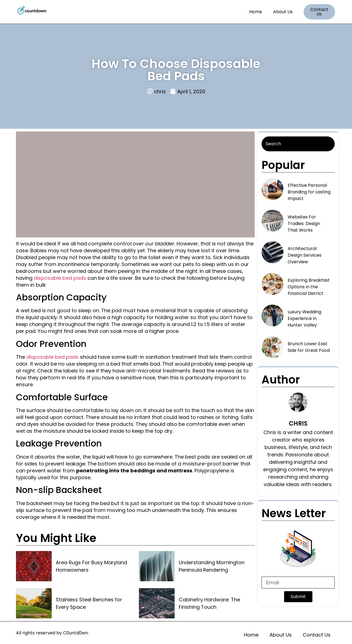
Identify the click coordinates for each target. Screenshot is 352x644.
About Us (283, 12)
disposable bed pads (60, 278)
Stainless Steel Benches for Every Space (89, 603)
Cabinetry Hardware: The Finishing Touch (209, 603)
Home (256, 12)
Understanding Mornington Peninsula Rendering (212, 566)
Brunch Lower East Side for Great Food (309, 347)
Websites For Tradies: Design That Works (304, 224)
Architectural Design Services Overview (305, 255)
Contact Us (317, 635)
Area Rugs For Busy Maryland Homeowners (91, 566)
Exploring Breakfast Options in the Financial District (309, 287)
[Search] (298, 144)
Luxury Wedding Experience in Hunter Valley (304, 318)
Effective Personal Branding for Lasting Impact (309, 192)
